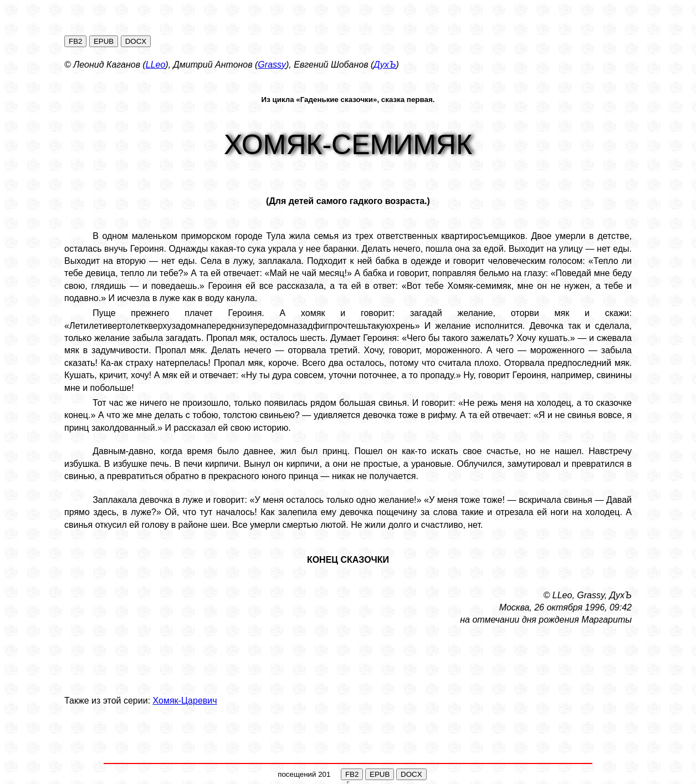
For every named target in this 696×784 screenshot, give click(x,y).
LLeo (156, 65)
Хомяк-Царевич (185, 701)
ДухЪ (385, 65)
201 (324, 774)
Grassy (272, 65)
